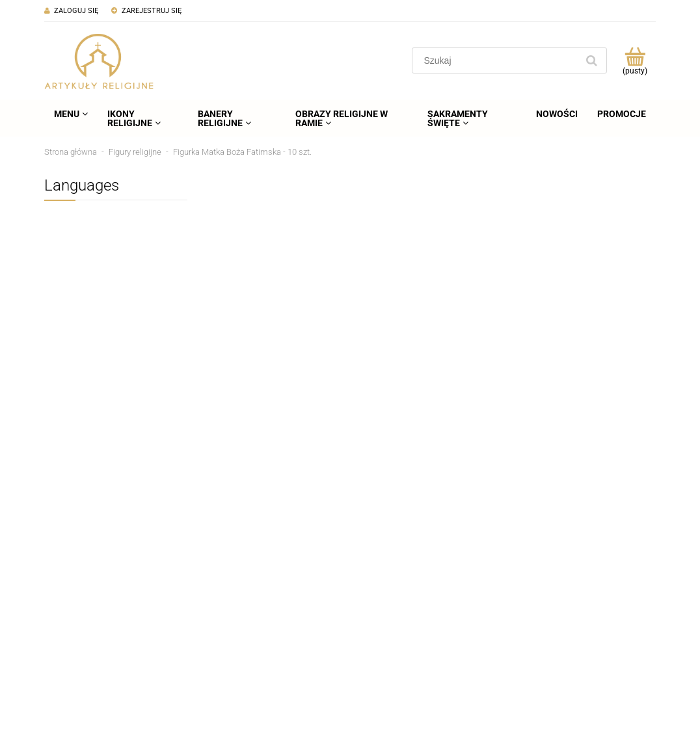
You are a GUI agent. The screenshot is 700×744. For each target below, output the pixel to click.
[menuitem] (71, 114)
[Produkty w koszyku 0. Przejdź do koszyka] (635, 60)
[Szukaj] (591, 60)
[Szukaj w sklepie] (497, 60)
